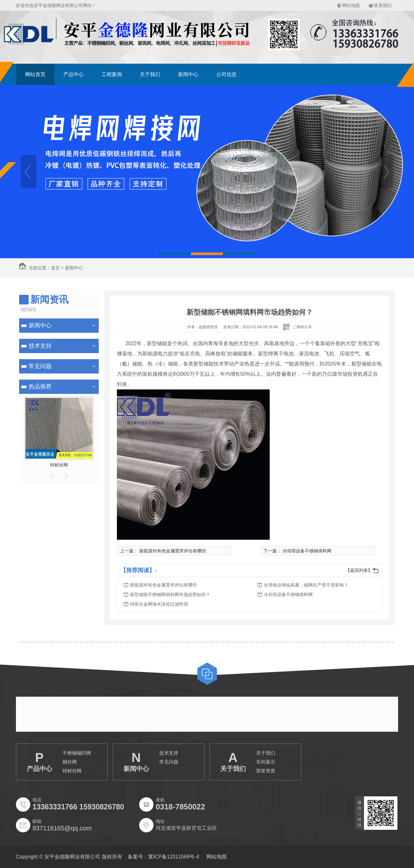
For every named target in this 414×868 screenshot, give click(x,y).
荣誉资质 (266, 771)
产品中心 (74, 74)
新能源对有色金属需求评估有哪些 (173, 551)
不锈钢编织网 (77, 753)
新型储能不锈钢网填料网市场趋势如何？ (170, 594)
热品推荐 (40, 387)
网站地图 (351, 5)
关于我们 (150, 74)
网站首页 (35, 74)
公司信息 (226, 74)
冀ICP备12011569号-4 (174, 857)
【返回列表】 (359, 570)
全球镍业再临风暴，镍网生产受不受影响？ (306, 585)
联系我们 (383, 5)
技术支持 (40, 346)
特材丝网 (59, 465)
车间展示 (266, 762)
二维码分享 (302, 327)
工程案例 (112, 74)
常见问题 (40, 366)
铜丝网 (70, 762)
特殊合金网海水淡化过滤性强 (159, 604)
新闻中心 (188, 74)
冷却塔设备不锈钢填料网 (307, 551)
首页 (55, 268)
